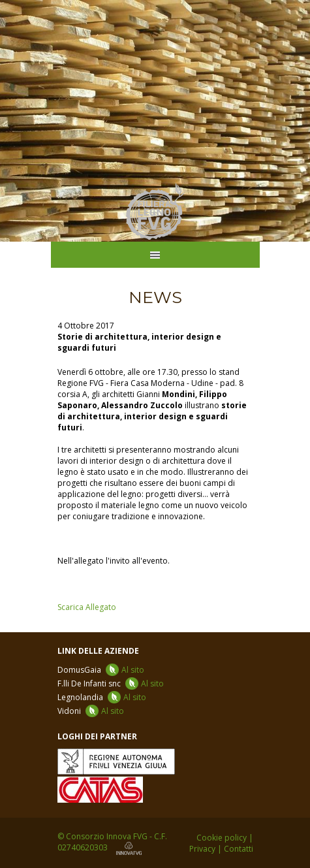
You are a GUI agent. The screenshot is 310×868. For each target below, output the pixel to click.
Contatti (239, 849)
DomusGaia (101, 670)
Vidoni (91, 711)
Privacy (202, 849)
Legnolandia (102, 697)
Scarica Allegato (87, 607)
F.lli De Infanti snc (111, 683)
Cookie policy (222, 838)
